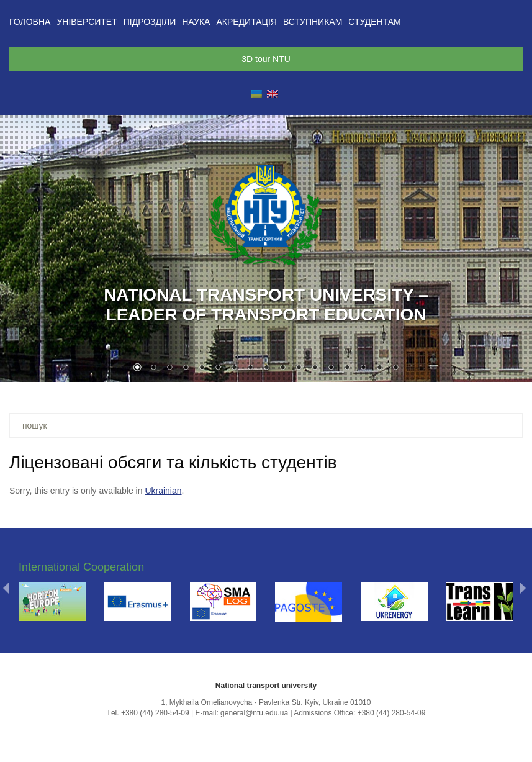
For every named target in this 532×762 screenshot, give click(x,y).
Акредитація (246, 22)
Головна (30, 22)
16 (379, 368)
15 (363, 368)
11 (299, 368)
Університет (87, 22)
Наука (196, 22)
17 (395, 368)
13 (331, 368)
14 (347, 368)
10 (282, 368)
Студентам (374, 22)
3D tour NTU (266, 59)
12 (315, 368)
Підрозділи (150, 22)
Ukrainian (163, 491)
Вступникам (313, 22)
